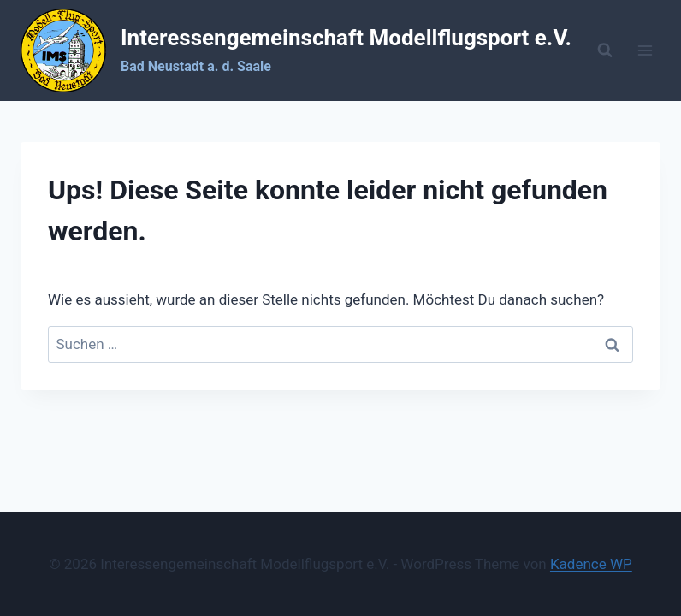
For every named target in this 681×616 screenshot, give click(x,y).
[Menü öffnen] (645, 51)
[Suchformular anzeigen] (605, 50)
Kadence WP (591, 564)
